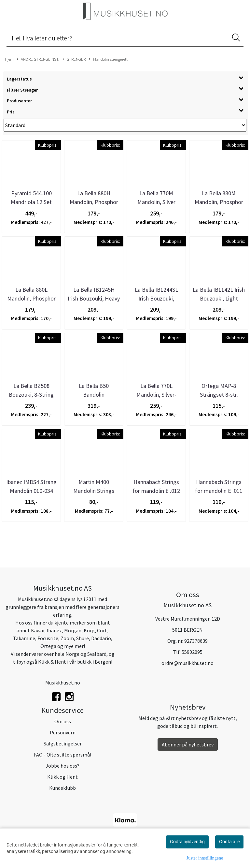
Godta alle (229, 842)
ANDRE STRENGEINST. (38, 59)
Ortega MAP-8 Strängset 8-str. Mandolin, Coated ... (219, 395)
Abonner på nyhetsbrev (188, 744)
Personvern (63, 732)
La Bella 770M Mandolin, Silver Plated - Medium (156, 202)
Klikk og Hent (62, 777)
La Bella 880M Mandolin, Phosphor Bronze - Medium (219, 202)
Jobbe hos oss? (62, 766)
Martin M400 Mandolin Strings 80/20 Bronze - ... (94, 491)
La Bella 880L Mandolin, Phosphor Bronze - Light (31, 298)
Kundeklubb (62, 788)
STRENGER (74, 59)
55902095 (192, 652)
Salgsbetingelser (63, 743)
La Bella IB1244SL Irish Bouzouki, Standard (156, 298)
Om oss (63, 721)
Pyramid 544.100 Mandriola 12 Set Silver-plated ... (31, 202)
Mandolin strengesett (108, 59)
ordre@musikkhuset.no (187, 663)
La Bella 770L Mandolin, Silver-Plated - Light (156, 395)
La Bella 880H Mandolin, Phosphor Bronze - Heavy (94, 202)
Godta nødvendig (187, 842)
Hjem (9, 59)
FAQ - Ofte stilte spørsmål (63, 755)
